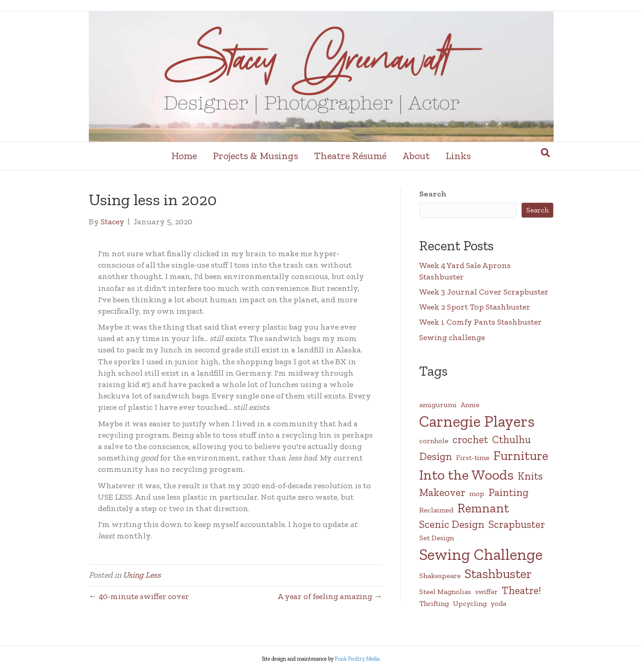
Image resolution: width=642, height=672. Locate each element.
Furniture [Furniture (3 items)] (521, 456)
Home (184, 156)
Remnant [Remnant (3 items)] (483, 508)
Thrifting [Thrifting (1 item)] (434, 603)
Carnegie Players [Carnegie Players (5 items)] (477, 421)
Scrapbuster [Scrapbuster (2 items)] (517, 524)
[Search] (545, 153)
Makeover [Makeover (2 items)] (442, 492)
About (416, 156)
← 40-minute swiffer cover (139, 596)
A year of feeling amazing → (330, 596)
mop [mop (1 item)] (477, 494)
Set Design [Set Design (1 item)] (437, 538)
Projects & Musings (255, 156)
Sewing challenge (452, 337)
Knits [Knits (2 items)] (530, 476)
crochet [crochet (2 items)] (470, 439)
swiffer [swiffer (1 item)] (486, 592)
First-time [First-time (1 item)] (473, 457)
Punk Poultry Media (357, 659)
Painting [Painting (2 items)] (508, 492)
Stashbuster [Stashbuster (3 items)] (498, 574)
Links (458, 156)
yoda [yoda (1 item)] (498, 603)
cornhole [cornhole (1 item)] (434, 441)
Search (433, 194)
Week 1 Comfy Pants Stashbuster (480, 322)
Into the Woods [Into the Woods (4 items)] (466, 475)
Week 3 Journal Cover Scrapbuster (484, 292)
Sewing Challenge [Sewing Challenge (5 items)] (481, 554)
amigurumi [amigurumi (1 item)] (438, 405)
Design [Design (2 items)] (436, 456)
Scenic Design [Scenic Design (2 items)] (452, 524)
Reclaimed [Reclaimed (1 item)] (436, 510)
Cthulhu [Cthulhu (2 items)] (511, 439)
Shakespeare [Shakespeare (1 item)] (440, 576)
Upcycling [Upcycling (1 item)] (470, 603)
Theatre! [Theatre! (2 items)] (521, 590)
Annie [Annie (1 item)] (470, 405)
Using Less (142, 575)
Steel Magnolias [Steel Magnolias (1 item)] (445, 592)
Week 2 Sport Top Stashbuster (475, 307)
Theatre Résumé (350, 156)
